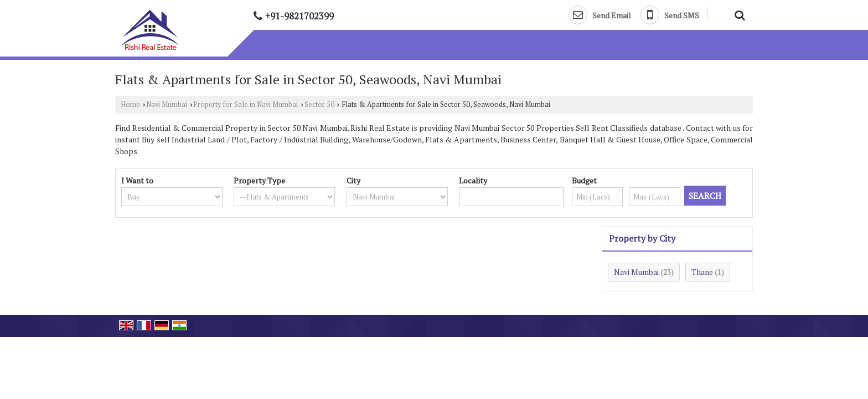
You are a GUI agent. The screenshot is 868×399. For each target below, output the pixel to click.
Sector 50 (319, 104)
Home (130, 104)
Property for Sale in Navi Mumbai (246, 104)
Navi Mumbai (167, 104)
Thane (702, 272)
